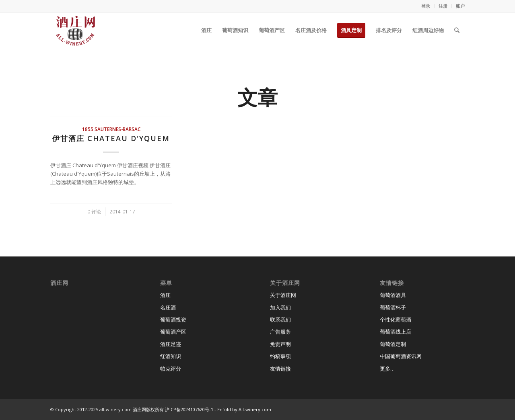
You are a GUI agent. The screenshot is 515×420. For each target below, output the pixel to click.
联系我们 (280, 320)
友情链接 (280, 369)
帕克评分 (171, 369)
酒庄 (165, 295)
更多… (387, 369)
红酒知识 (171, 356)
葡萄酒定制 (393, 344)
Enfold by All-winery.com (244, 409)
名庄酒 (168, 307)
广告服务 (280, 332)
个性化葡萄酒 (396, 320)
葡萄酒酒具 (393, 295)
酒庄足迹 (171, 344)
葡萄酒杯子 (393, 307)
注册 (443, 6)
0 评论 (94, 211)
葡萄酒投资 (173, 320)
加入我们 (280, 307)
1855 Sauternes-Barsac (111, 129)
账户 (460, 6)
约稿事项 (280, 356)
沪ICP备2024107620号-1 (189, 409)
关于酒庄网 (283, 295)
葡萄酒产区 (173, 332)
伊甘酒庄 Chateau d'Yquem (111, 138)
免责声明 (280, 344)
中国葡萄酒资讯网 (401, 356)
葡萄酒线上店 (396, 332)
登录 (426, 6)
